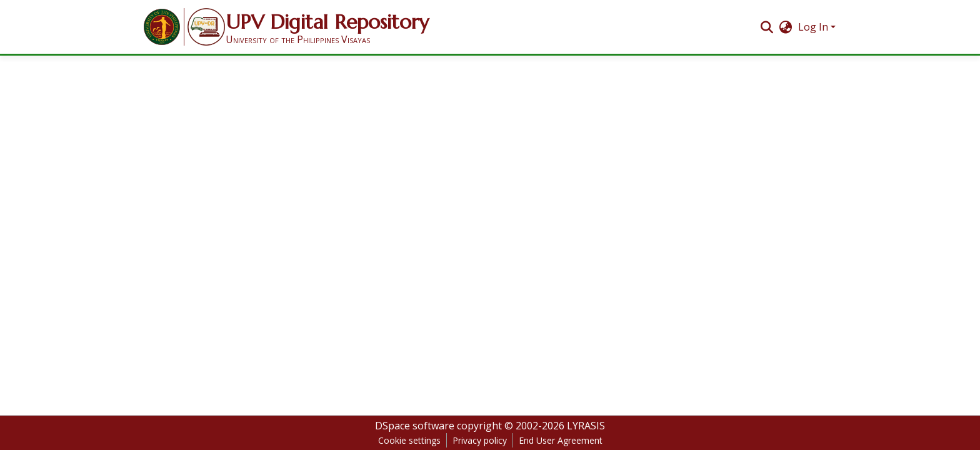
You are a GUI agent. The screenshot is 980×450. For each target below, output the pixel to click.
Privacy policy (480, 440)
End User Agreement (561, 440)
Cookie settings (409, 440)
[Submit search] (767, 27)
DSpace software (415, 426)
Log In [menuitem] (813, 27)
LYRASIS (586, 426)
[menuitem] (786, 27)
